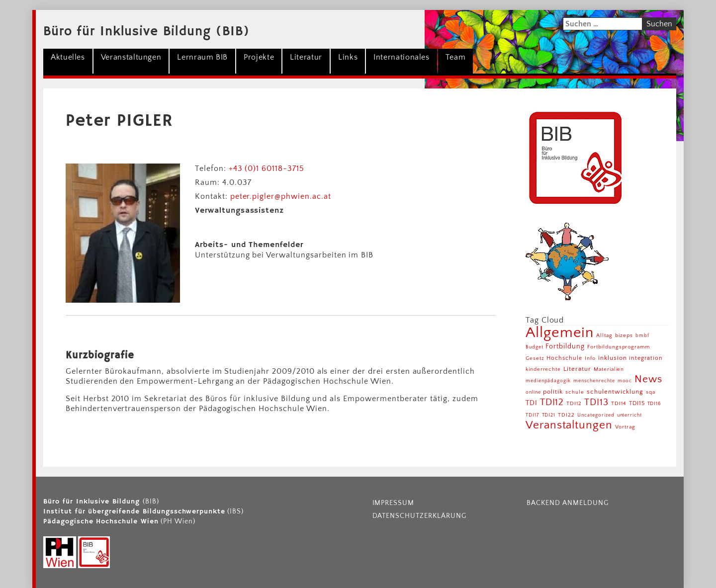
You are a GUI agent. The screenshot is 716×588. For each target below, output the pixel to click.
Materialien (609, 369)
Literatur (306, 57)
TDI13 (596, 402)
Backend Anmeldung (567, 503)
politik (553, 392)
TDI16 (655, 404)
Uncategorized (596, 415)
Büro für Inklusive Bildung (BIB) (146, 32)
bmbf (642, 336)
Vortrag (625, 427)
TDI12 (552, 402)
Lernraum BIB (202, 57)
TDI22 (566, 415)
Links (348, 57)
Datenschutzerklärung (419, 516)
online (533, 392)
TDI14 (619, 404)
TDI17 (533, 415)
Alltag (604, 336)
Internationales (402, 57)
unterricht (630, 415)
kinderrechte (543, 369)
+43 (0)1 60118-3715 (267, 168)
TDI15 (637, 403)
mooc (625, 381)
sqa (651, 392)
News (648, 379)
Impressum (394, 503)
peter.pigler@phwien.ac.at (281, 196)
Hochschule (564, 358)
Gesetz (535, 358)
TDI (532, 403)
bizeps (624, 336)
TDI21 (549, 415)
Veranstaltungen (131, 57)
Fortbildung (565, 346)
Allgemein (560, 333)
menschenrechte (594, 381)
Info (590, 358)
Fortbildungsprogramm (619, 347)
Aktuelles (68, 57)
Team (456, 57)
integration (646, 358)
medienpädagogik (548, 381)
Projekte (259, 57)
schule (575, 392)
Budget (535, 347)
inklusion (613, 358)
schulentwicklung (615, 392)
